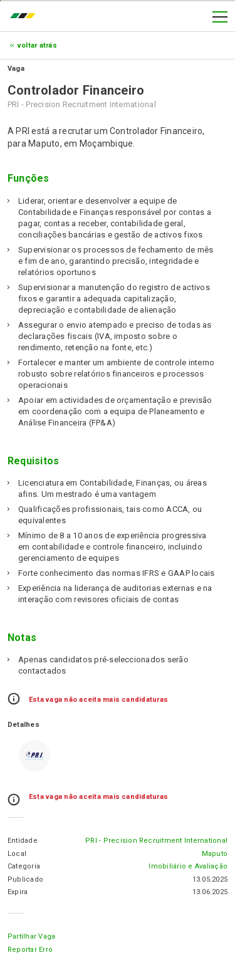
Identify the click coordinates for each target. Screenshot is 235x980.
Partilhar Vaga (31, 936)
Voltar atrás (37, 45)
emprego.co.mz (26, 17)
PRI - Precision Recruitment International (156, 841)
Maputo (215, 854)
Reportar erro (30, 950)
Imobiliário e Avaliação (188, 866)
